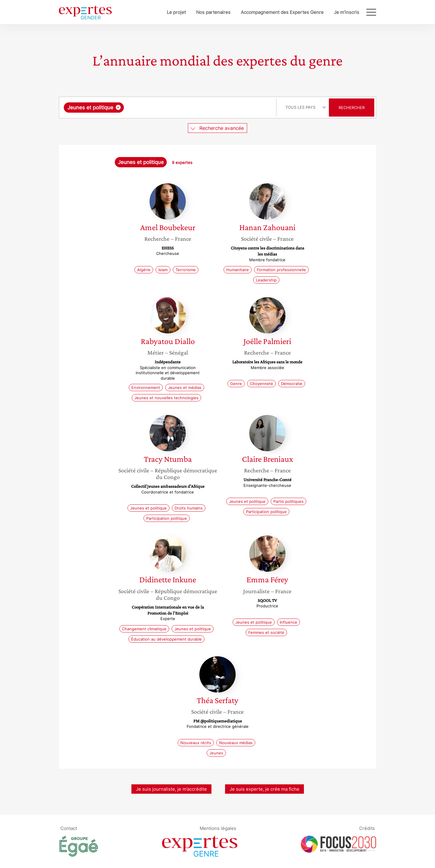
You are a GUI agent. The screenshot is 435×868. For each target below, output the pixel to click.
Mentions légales (218, 828)
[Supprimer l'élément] (118, 107)
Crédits (367, 828)
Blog (354, 12)
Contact (69, 828)
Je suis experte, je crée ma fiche (264, 789)
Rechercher (352, 108)
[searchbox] (188, 108)
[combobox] (168, 108)
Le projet (156, 12)
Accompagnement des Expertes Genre (262, 12)
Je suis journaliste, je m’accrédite (171, 789)
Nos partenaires (193, 12)
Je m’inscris (327, 12)
